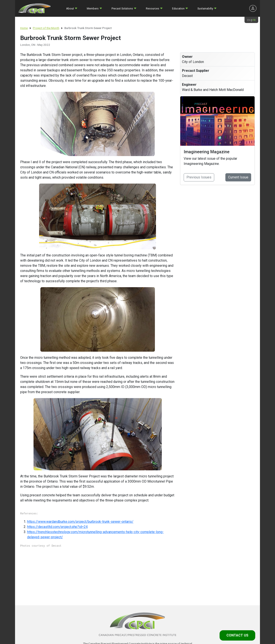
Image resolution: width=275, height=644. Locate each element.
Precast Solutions (122, 8)
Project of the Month (46, 28)
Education (178, 8)
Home (24, 28)
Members (93, 8)
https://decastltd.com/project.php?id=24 (57, 527)
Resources (153, 8)
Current (238, 177)
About (70, 8)
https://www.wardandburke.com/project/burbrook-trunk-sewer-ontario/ (80, 522)
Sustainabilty (205, 8)
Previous (199, 177)
